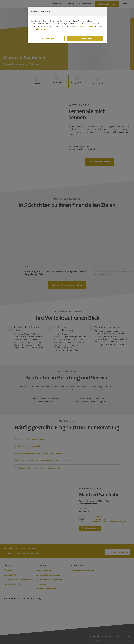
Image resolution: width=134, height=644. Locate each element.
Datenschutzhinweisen (84, 26)
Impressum (42, 29)
